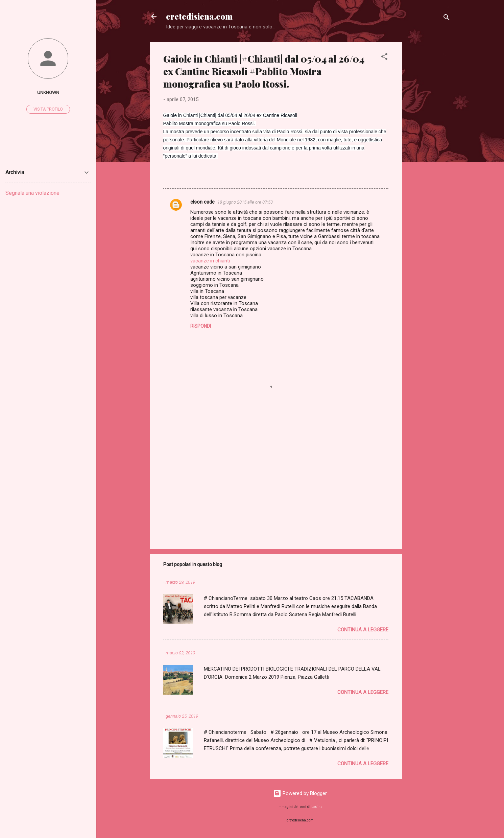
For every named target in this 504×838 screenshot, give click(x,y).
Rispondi (201, 326)
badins (317, 807)
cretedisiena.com (199, 16)
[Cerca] (447, 18)
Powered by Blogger (300, 793)
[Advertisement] (429, 144)
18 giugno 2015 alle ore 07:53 (245, 202)
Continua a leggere (363, 630)
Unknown (48, 92)
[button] (384, 58)
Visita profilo (48, 109)
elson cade (202, 202)
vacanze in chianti (210, 261)
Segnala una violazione (32, 193)
